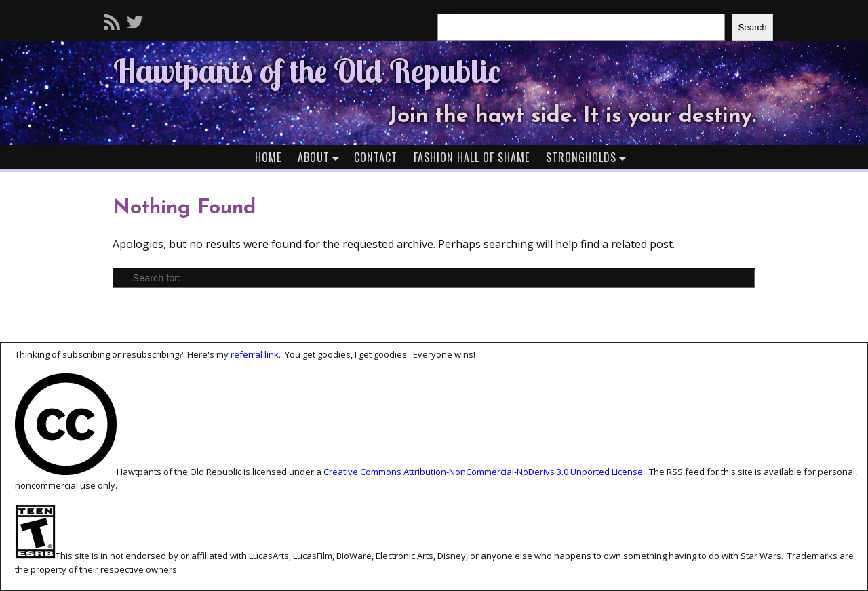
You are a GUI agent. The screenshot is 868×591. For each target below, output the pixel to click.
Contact (376, 157)
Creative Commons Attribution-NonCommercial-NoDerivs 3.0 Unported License (483, 472)
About (322, 157)
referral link (255, 354)
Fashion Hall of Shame (472, 157)
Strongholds (589, 157)
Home (268, 157)
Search (752, 27)
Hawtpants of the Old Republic (307, 70)
